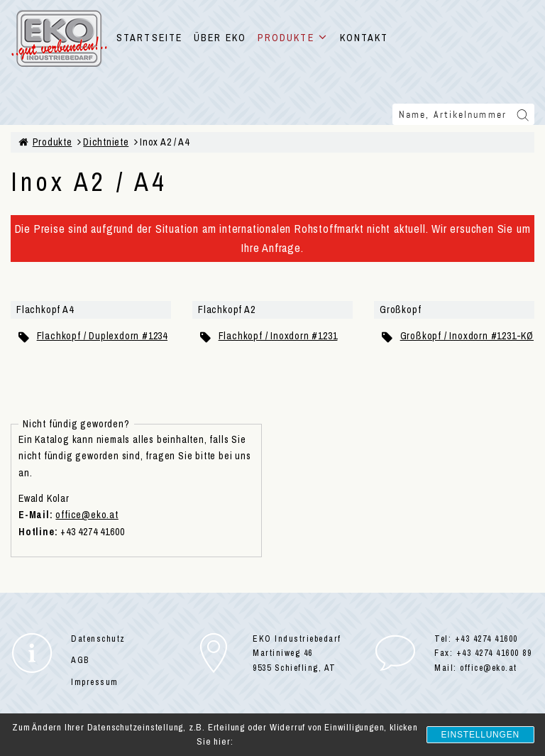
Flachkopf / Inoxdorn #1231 (278, 336)
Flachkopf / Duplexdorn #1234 (102, 336)
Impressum (95, 682)
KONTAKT (364, 38)
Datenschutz (98, 639)
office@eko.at (87, 515)
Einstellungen (480, 735)
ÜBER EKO (220, 38)
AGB (80, 660)
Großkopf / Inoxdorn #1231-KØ (467, 336)
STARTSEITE (149, 38)
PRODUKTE (293, 38)
